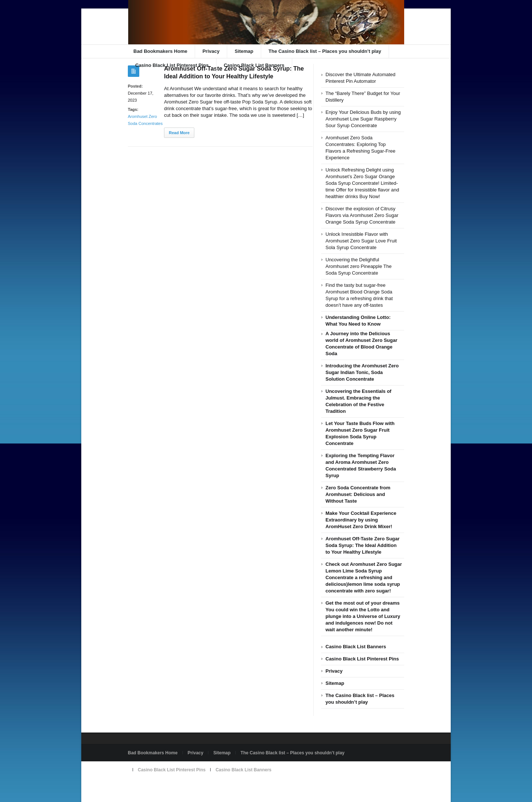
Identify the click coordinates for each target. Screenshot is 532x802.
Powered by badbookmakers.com (163, 787)
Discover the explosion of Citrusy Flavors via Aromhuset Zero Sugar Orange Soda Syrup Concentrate (362, 215)
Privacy (211, 51)
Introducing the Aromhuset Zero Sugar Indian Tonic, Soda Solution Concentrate (362, 372)
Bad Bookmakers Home (160, 51)
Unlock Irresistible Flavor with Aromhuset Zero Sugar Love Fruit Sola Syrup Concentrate (361, 241)
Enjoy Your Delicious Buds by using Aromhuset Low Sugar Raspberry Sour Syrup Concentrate (363, 119)
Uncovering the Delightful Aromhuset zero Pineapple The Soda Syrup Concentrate (359, 266)
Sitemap (244, 51)
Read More (179, 133)
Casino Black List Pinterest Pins (172, 65)
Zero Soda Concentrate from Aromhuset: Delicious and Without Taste (358, 494)
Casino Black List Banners (254, 65)
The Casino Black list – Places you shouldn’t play (325, 51)
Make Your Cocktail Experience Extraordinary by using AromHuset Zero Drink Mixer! (361, 520)
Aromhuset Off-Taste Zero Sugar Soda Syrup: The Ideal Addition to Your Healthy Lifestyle (363, 545)
